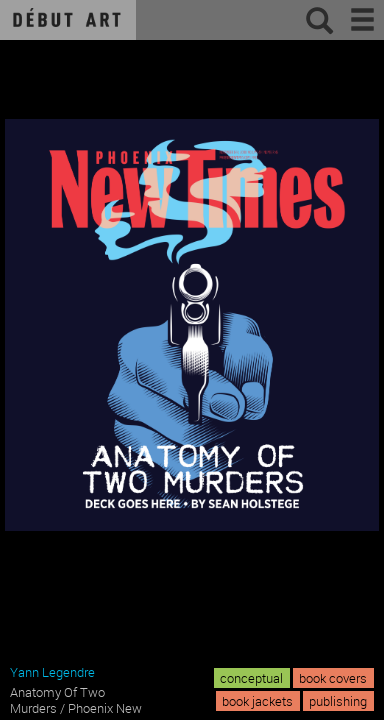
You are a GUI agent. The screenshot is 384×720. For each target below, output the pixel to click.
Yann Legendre (52, 672)
